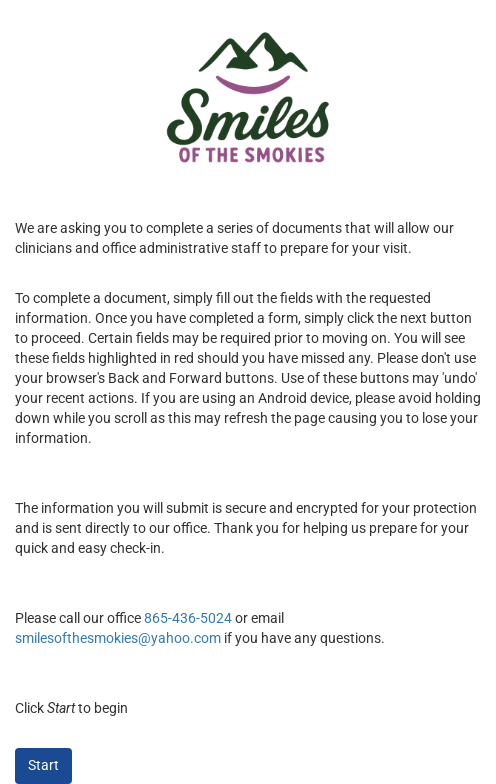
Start (43, 765)
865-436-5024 (188, 618)
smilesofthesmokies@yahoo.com (118, 638)
